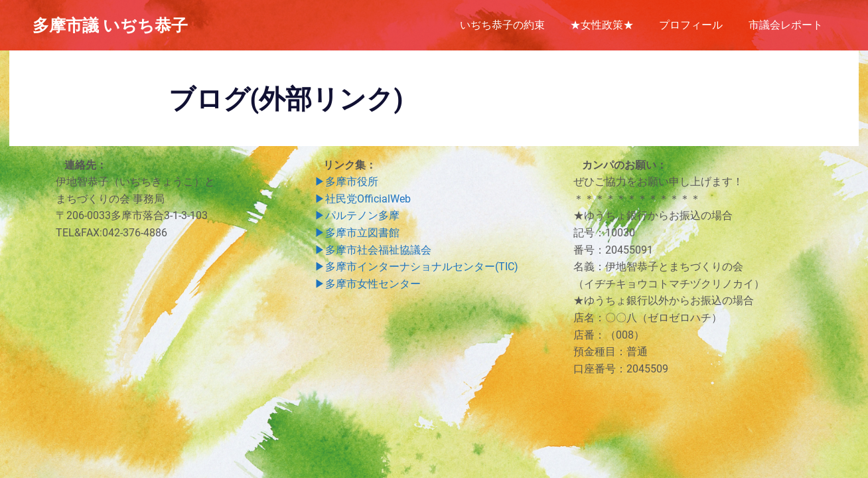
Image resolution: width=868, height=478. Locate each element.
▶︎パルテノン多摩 (357, 215)
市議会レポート (786, 25)
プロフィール (691, 25)
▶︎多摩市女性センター (368, 284)
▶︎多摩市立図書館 (357, 233)
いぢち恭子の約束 (502, 25)
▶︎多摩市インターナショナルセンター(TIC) (416, 267)
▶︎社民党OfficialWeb (363, 199)
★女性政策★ (602, 25)
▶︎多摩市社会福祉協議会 (373, 250)
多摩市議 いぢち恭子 (110, 25)
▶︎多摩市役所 (346, 182)
